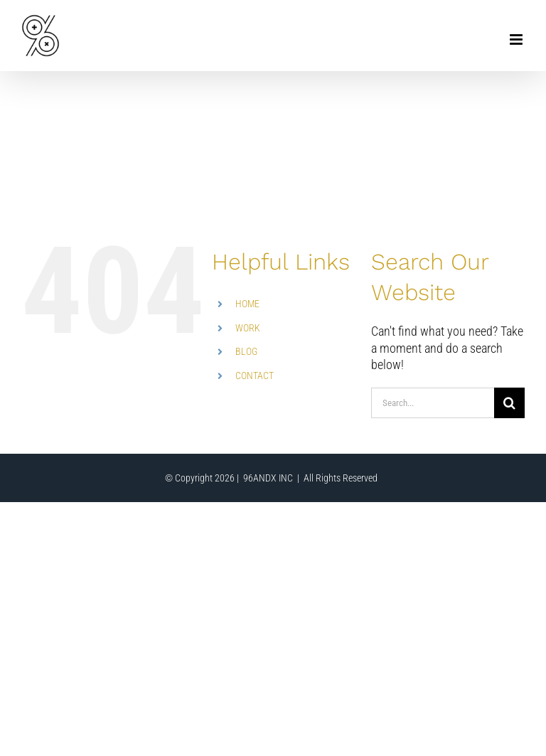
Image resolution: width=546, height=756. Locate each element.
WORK (248, 328)
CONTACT (255, 376)
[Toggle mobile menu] (517, 39)
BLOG (246, 351)
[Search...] (433, 403)
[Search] (509, 403)
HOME (247, 304)
